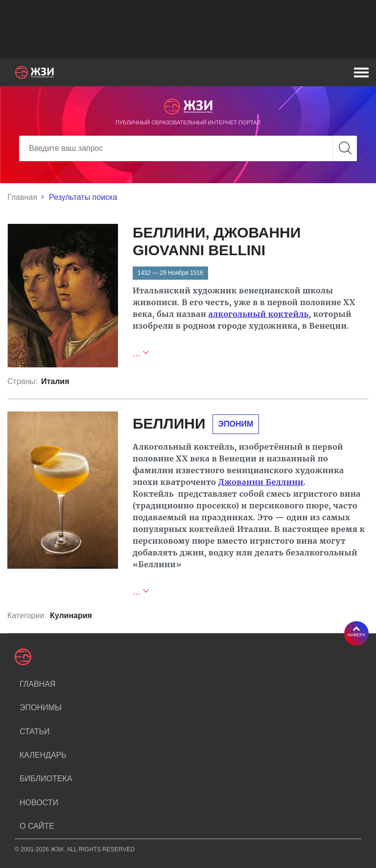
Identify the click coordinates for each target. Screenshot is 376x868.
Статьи (35, 732)
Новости (39, 803)
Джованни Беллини (261, 482)
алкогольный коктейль (259, 314)
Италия (55, 381)
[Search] (188, 148)
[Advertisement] (188, 29)
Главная (22, 197)
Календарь (43, 755)
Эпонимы (41, 708)
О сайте (37, 826)
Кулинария (71, 615)
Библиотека (46, 779)
